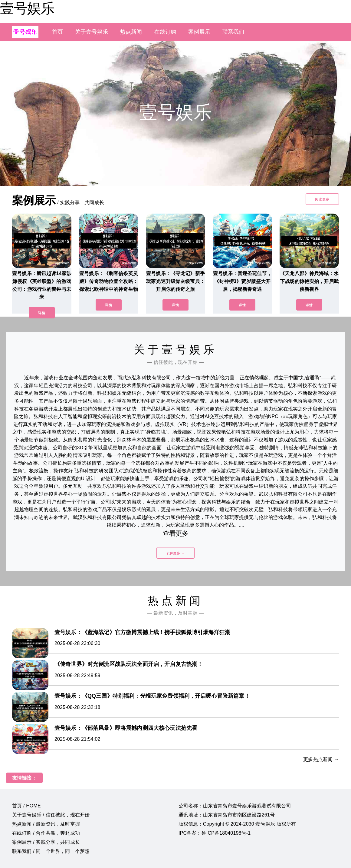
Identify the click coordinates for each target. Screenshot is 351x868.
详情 (42, 313)
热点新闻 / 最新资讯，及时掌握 (46, 824)
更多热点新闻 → (321, 759)
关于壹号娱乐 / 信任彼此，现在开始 (51, 815)
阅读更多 (322, 199)
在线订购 (165, 32)
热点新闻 (131, 32)
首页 (57, 32)
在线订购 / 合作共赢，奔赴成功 (46, 833)
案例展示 (199, 32)
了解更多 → (175, 553)
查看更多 (176, 533)
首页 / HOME (26, 806)
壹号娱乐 (27, 8)
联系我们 (233, 32)
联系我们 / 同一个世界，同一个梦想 (51, 851)
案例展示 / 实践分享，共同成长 (46, 842)
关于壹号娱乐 (92, 32)
